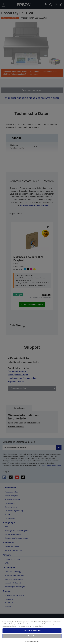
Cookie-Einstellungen (32, 641)
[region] (32, 631)
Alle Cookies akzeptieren (32, 631)
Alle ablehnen (32, 636)
